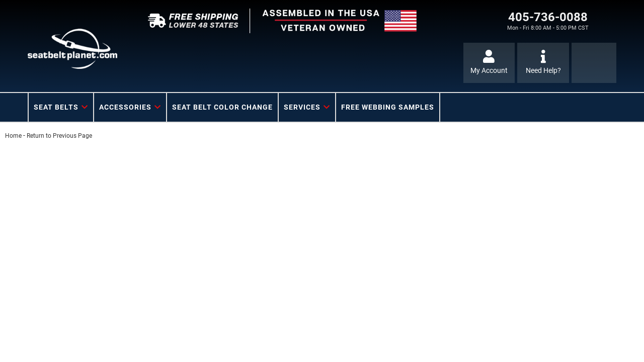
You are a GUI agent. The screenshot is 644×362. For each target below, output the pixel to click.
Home (13, 136)
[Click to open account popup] (489, 63)
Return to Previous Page (59, 136)
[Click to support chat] (543, 63)
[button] (61, 107)
